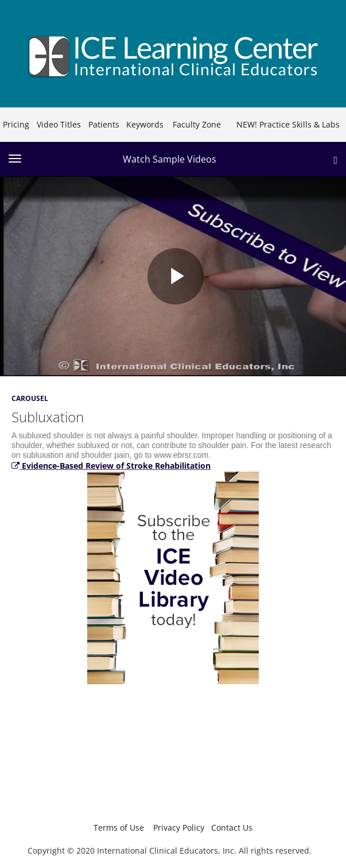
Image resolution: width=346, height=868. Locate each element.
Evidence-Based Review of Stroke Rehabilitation (111, 466)
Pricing (16, 124)
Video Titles (59, 124)
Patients (104, 124)
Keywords (145, 124)
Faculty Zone (197, 124)
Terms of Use (119, 828)
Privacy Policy (179, 828)
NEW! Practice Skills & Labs (288, 124)
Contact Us (232, 828)
